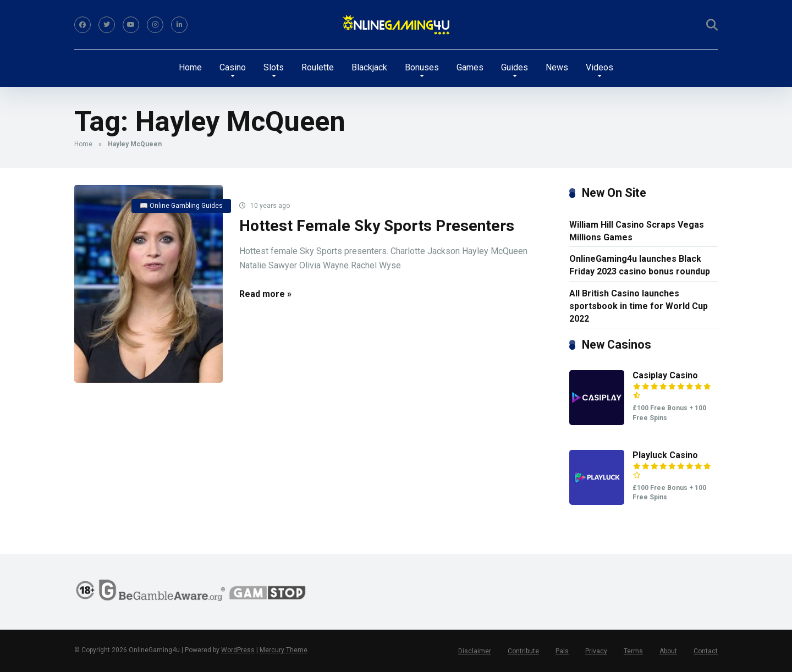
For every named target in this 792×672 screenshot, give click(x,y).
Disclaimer (475, 651)
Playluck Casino (665, 455)
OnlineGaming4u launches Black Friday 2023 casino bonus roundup (640, 265)
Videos (599, 67)
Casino (233, 67)
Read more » (265, 294)
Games (470, 67)
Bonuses (422, 67)
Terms (633, 651)
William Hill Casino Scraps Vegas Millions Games (637, 231)
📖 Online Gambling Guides (181, 206)
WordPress (238, 650)
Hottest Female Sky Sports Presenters (377, 226)
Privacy (596, 651)
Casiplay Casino (665, 375)
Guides (515, 67)
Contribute (523, 651)
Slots (274, 67)
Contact (706, 651)
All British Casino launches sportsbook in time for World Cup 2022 (639, 306)
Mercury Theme (284, 650)
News (557, 67)
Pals (562, 651)
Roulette (318, 67)
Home (190, 67)
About (668, 651)
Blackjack (369, 67)
